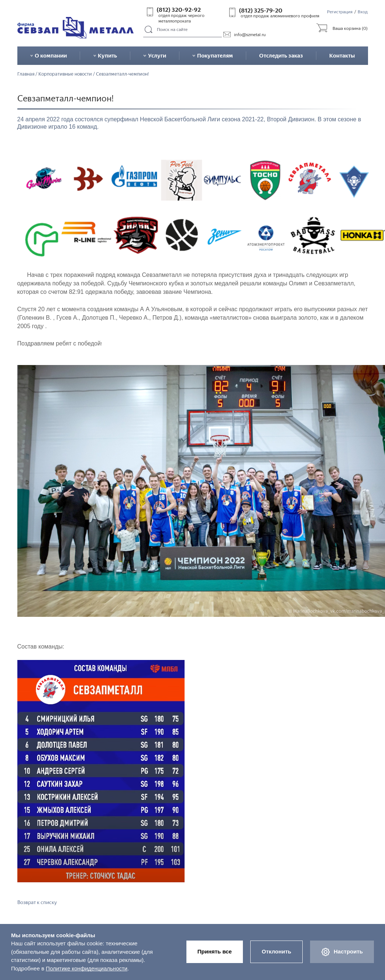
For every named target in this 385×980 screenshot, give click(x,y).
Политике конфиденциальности (87, 968)
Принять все (215, 951)
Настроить (342, 952)
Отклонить (276, 951)
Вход (363, 12)
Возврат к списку (37, 902)
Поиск (149, 30)
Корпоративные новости (65, 74)
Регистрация (340, 12)
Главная (26, 74)
